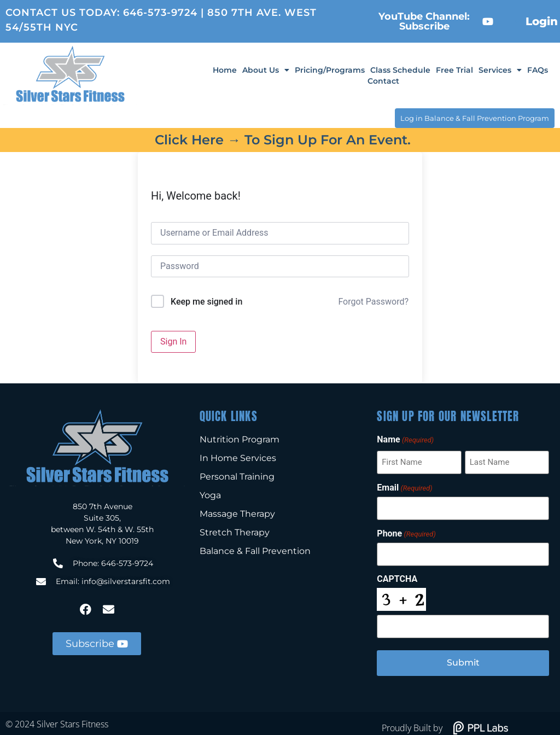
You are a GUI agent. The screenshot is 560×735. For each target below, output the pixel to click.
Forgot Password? (373, 300)
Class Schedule (400, 70)
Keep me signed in (206, 300)
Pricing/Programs (330, 70)
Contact (383, 81)
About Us (266, 70)
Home (225, 70)
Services (500, 70)
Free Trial (454, 70)
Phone (406, 529)
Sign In (173, 339)
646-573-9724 (160, 13)
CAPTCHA (397, 573)
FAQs (538, 70)
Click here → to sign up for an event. (283, 138)
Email (404, 485)
